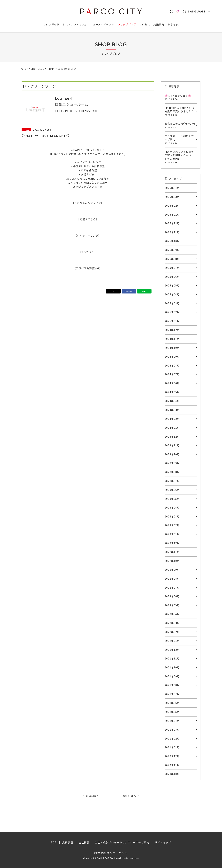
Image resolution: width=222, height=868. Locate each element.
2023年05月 (172, 499)
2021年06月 (172, 703)
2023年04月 (172, 507)
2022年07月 (172, 588)
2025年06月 (172, 277)
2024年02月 (172, 419)
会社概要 (84, 842)
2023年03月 (172, 516)
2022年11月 (172, 552)
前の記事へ (93, 796)
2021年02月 (172, 738)
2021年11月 (172, 658)
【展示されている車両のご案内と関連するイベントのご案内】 (180, 157)
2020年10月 (172, 774)
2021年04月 (172, 721)
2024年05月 (172, 392)
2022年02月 (172, 632)
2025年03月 (172, 303)
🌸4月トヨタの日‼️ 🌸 (180, 97)
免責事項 (68, 842)
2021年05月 (172, 712)
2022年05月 (172, 605)
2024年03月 (172, 410)
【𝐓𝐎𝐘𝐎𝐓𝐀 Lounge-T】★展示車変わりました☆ (180, 111)
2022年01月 (172, 641)
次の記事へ (129, 796)
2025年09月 (172, 250)
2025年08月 (172, 259)
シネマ (172, 24)
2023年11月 (172, 445)
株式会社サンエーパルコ (111, 853)
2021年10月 (172, 667)
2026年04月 (172, 188)
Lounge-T (64, 98)
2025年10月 (172, 241)
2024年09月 (172, 357)
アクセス (145, 24)
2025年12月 (172, 223)
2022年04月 (172, 614)
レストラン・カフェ (75, 24)
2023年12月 (172, 437)
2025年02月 (172, 312)
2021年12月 (172, 650)
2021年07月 (172, 694)
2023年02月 (172, 525)
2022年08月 (172, 579)
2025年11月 (172, 232)
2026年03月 (172, 197)
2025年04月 (172, 294)
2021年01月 (172, 747)
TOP (54, 842)
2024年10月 (172, 348)
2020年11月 (172, 765)
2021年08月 (172, 685)
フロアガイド (51, 24)
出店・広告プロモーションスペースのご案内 (122, 842)
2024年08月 (172, 365)
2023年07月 (172, 481)
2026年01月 (172, 214)
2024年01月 (172, 428)
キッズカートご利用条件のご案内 (180, 139)
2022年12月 (172, 543)
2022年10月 (172, 561)
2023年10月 (172, 454)
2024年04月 (172, 401)
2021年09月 (172, 676)
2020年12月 (172, 756)
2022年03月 (172, 623)
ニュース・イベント (102, 24)
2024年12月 (172, 330)
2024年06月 (172, 383)
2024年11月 (172, 339)
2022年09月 (172, 570)
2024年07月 (172, 374)
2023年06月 (172, 490)
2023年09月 (172, 463)
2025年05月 (172, 285)
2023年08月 (172, 472)
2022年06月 (172, 596)
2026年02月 (172, 206)
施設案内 (159, 24)
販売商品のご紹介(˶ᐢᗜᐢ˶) (180, 125)
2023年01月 (172, 534)
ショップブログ (127, 24)
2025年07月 (172, 268)
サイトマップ (163, 842)
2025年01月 (172, 321)
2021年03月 (172, 730)
